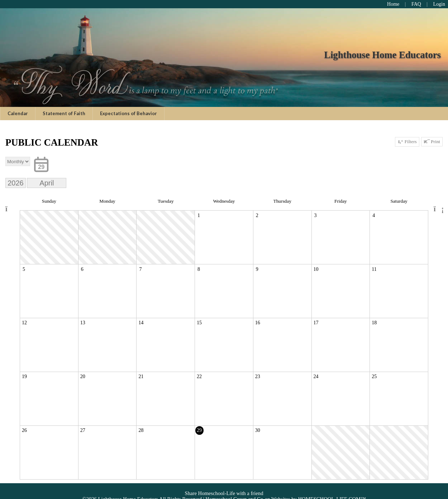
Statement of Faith (64, 113)
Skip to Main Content (224, 488)
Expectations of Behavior (128, 113)
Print (432, 142)
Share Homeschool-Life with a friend (224, 493)
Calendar (18, 113)
